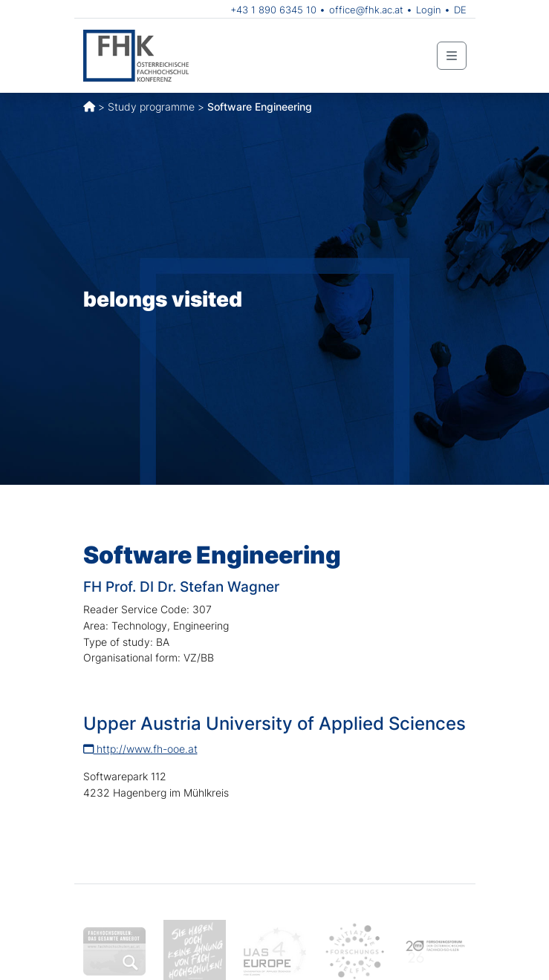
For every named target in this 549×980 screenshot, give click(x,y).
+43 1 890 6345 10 (273, 10)
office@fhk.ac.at (366, 10)
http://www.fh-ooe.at (140, 749)
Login (429, 10)
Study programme (151, 107)
